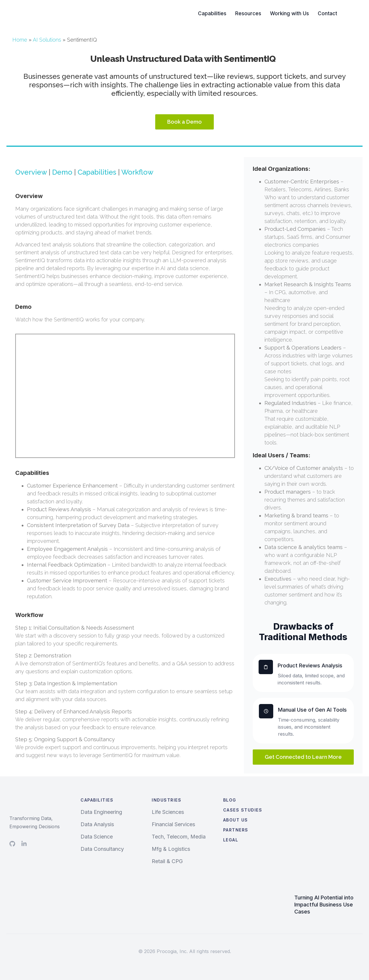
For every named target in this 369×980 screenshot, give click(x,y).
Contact (327, 13)
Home (20, 40)
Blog (230, 800)
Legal (231, 840)
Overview (31, 172)
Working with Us (289, 13)
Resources (248, 13)
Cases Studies (243, 810)
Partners (236, 830)
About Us (236, 820)
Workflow (137, 172)
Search (355, 13)
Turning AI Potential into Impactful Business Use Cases (324, 905)
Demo (62, 172)
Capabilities (212, 13)
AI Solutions (47, 40)
